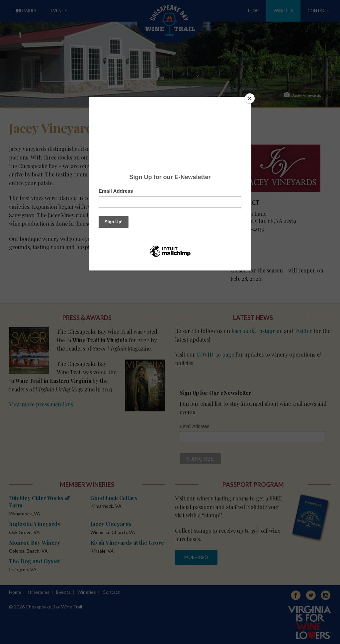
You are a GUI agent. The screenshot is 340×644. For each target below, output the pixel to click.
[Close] (250, 98)
